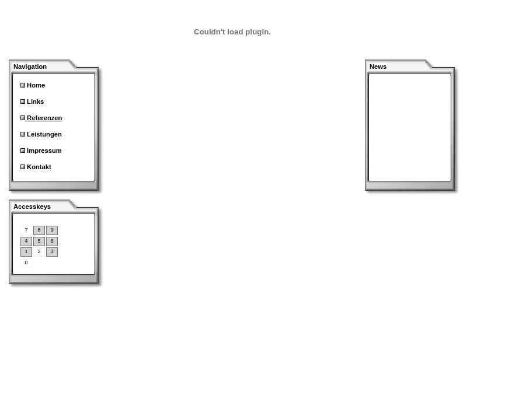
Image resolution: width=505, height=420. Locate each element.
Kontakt (38, 167)
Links (34, 101)
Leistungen (43, 134)
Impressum (43, 150)
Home (35, 85)
